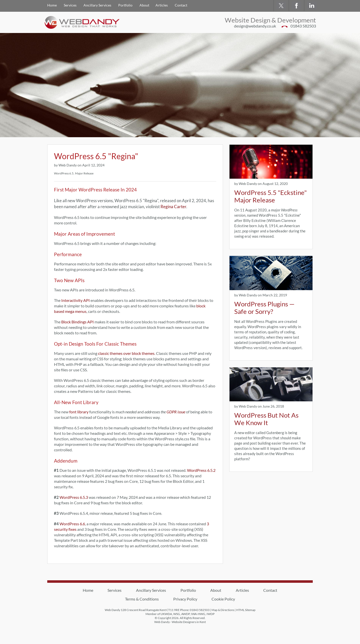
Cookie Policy (223, 599)
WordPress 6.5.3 (74, 497)
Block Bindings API (77, 322)
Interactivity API (75, 300)
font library (79, 412)
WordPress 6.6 (72, 524)
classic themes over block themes (126, 353)
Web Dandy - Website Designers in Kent (180, 622)
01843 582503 (303, 26)
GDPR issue (176, 412)
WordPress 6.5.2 (201, 470)
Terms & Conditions (142, 599)
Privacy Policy (185, 599)
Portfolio (125, 5)
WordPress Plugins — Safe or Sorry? (264, 308)
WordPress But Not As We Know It (266, 419)
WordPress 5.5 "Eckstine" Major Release (270, 196)
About (144, 5)
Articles (162, 5)
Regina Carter (173, 207)
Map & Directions (223, 610)
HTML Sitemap (246, 610)
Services (70, 5)
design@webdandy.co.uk (255, 26)
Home (52, 5)
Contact (181, 5)
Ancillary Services (97, 5)
